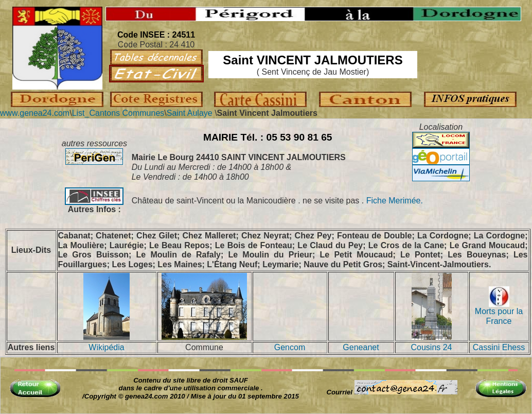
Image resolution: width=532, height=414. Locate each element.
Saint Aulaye (190, 113)
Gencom (290, 347)
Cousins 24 (431, 347)
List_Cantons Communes (118, 113)
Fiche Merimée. (393, 201)
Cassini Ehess (499, 347)
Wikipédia (106, 347)
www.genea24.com (35, 113)
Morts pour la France (499, 313)
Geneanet (361, 347)
